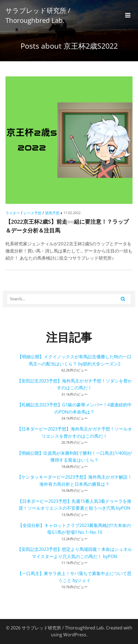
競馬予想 (52, 213)
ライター (13, 213)
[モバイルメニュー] (128, 15)
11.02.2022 (72, 213)
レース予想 (32, 213)
